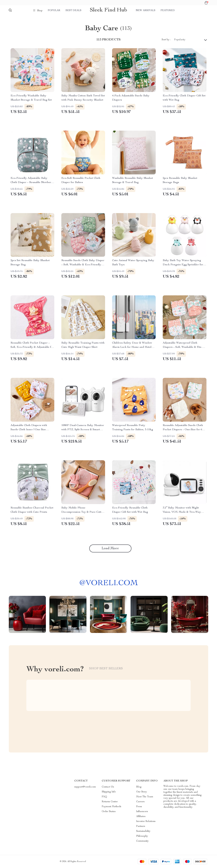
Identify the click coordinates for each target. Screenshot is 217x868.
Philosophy (142, 836)
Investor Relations (146, 821)
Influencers (142, 812)
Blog (139, 787)
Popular (54, 11)
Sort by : (166, 40)
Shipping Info (109, 792)
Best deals (73, 11)
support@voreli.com (85, 787)
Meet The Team (145, 797)
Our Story (142, 792)
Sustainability (143, 831)
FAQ (104, 797)
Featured (168, 11)
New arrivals (146, 11)
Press (139, 807)
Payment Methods (111, 807)
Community (142, 841)
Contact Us (108, 787)
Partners (141, 826)
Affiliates (141, 816)
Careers (140, 802)
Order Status (109, 812)
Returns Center (110, 802)
